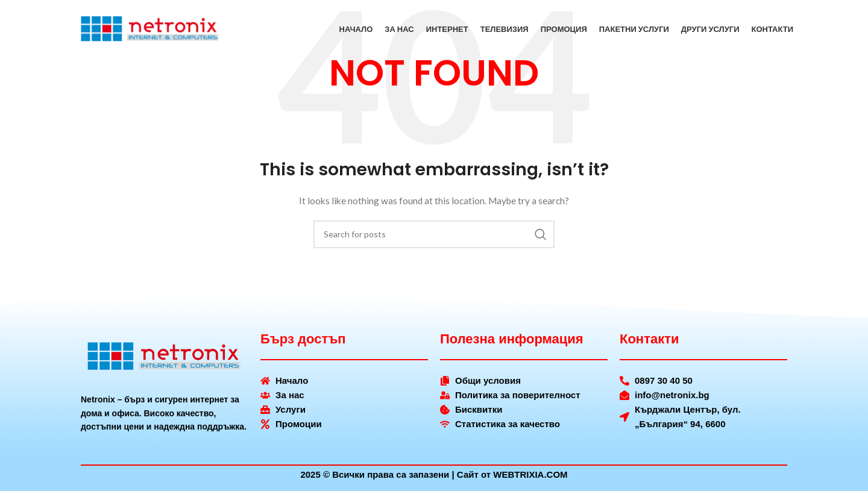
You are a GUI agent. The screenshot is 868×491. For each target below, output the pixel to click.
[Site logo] (150, 30)
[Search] (434, 234)
